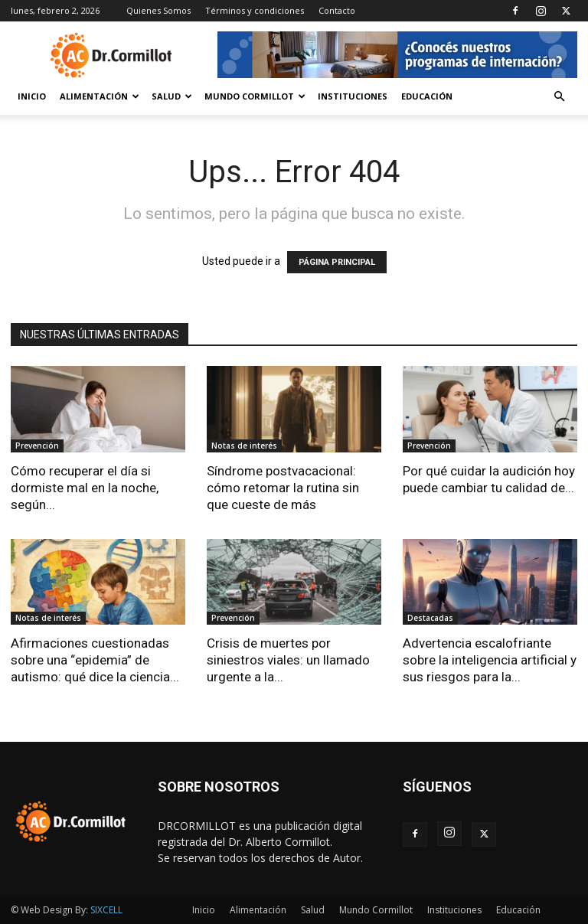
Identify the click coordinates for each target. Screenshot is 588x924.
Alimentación (100, 96)
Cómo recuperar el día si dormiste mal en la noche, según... (85, 488)
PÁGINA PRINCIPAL (337, 262)
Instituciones (353, 96)
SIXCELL (106, 910)
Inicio (32, 96)
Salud (172, 96)
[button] (559, 97)
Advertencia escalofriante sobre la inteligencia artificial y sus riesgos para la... (490, 660)
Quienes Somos (158, 10)
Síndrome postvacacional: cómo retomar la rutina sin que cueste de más (283, 488)
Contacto (337, 10)
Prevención (37, 446)
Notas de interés (244, 446)
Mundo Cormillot (255, 96)
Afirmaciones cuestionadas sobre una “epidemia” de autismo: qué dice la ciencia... (95, 660)
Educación (427, 96)
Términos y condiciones (255, 10)
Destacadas (430, 618)
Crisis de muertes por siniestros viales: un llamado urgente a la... (288, 660)
